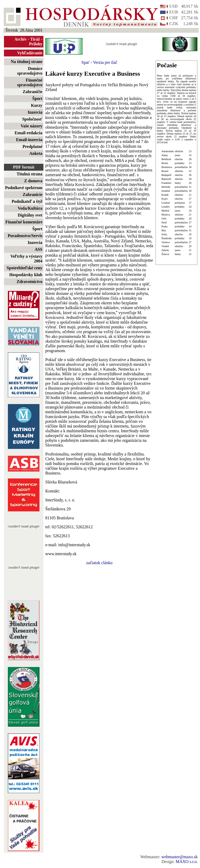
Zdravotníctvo (29, 282)
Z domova (33, 181)
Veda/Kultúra (30, 208)
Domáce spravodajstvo (30, 71)
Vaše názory (31, 126)
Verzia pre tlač (105, 62)
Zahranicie (32, 195)
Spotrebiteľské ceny (24, 268)
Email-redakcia (29, 133)
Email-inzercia (29, 140)
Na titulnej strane (27, 62)
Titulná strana (29, 174)
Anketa (36, 153)
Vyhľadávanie (30, 53)
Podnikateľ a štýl (27, 201)
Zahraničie (32, 92)
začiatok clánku (99, 563)
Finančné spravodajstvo (30, 82)
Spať (85, 62)
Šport (37, 99)
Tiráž (35, 39)
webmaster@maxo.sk (179, 857)
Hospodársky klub (26, 275)
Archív (21, 39)
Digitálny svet (30, 215)
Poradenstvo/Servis (25, 236)
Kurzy (37, 105)
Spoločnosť (32, 119)
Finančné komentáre (24, 222)
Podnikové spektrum (24, 188)
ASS (39, 249)
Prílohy (36, 44)
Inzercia (35, 112)
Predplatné (32, 147)
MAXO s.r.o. (187, 862)
